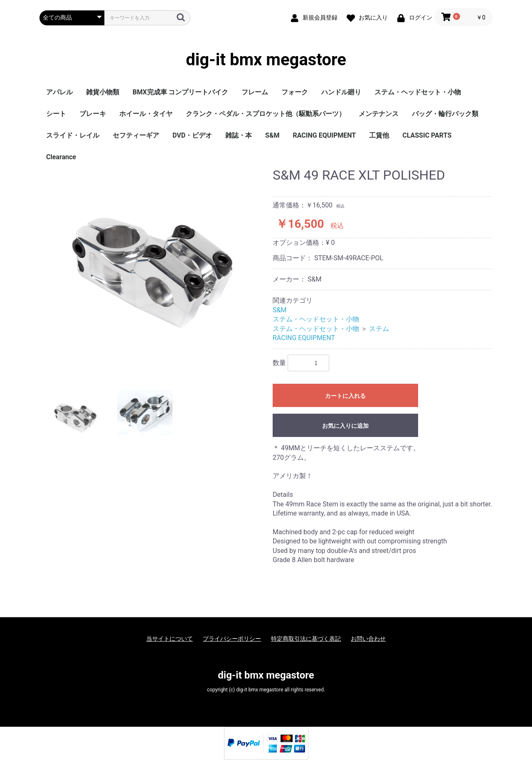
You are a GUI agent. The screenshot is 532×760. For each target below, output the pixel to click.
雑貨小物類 (103, 92)
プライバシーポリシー (232, 639)
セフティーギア (136, 135)
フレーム (255, 92)
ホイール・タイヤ (146, 114)
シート (56, 114)
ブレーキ (93, 114)
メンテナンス (379, 114)
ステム (379, 329)
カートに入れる (345, 396)
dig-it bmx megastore (266, 60)
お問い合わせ (368, 639)
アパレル (59, 92)
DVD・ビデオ (192, 135)
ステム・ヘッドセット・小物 (418, 92)
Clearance (61, 157)
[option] (153, 273)
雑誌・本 (239, 135)
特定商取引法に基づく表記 (306, 639)
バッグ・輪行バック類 (445, 114)
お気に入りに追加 (345, 426)
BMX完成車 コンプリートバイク (180, 92)
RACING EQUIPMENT (324, 135)
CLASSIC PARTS (427, 135)
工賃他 (379, 135)
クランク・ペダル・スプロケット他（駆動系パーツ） (266, 114)
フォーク (295, 92)
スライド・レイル (73, 135)
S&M (272, 135)
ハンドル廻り (341, 92)
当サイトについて (170, 639)
